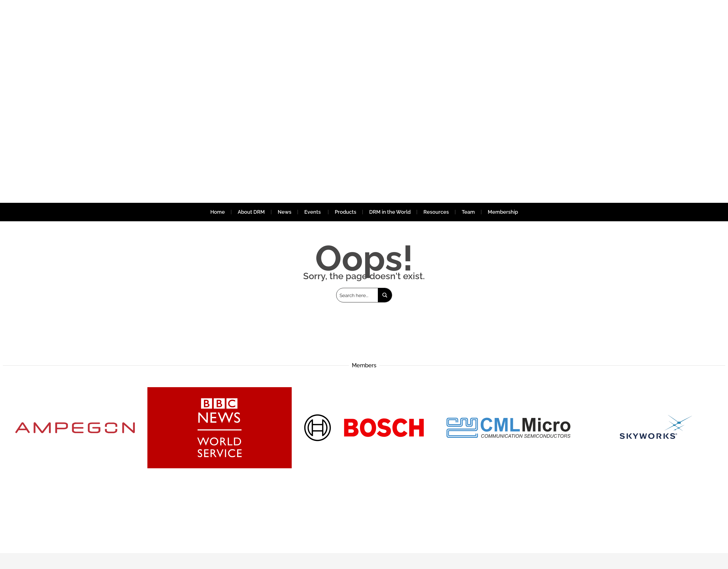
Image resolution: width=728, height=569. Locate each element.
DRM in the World (390, 212)
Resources (436, 212)
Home (218, 212)
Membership (503, 212)
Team (468, 212)
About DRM (251, 212)
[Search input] (357, 295)
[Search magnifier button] (385, 295)
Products (346, 212)
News (285, 212)
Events (313, 212)
